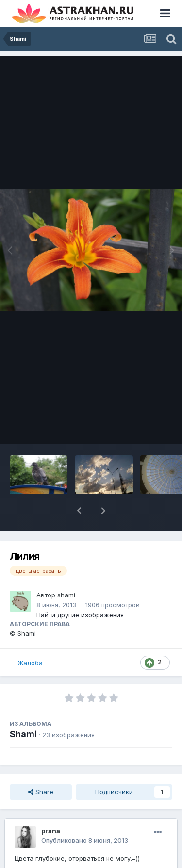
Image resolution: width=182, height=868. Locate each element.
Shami (23, 734)
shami (66, 595)
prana (51, 831)
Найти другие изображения (80, 615)
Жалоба (30, 663)
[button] (79, 511)
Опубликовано (85, 840)
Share (41, 792)
